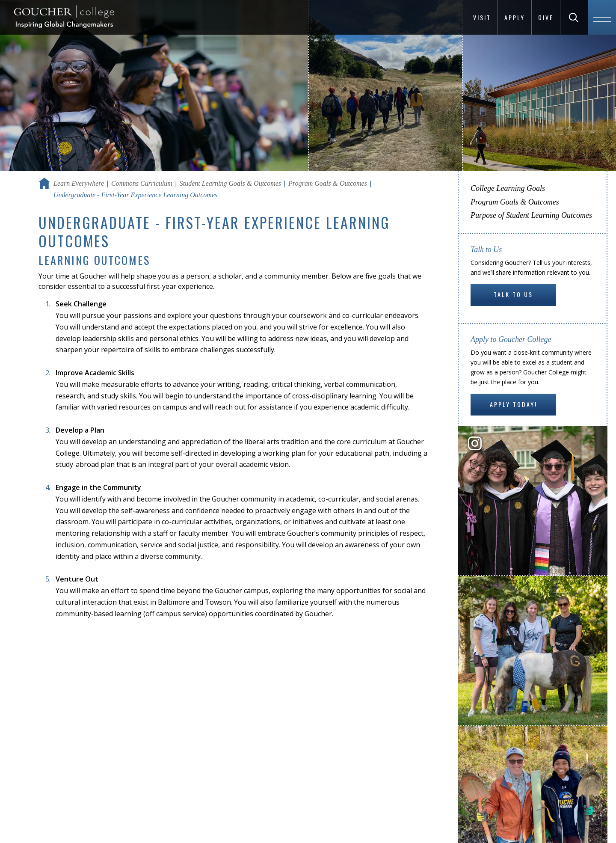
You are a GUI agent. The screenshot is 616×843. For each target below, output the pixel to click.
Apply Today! (514, 404)
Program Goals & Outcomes (328, 183)
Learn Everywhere (79, 183)
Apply (515, 17)
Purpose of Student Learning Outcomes (531, 215)
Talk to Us (513, 294)
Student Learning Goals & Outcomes (230, 183)
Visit (482, 17)
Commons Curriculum (142, 183)
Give (546, 17)
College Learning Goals (508, 188)
